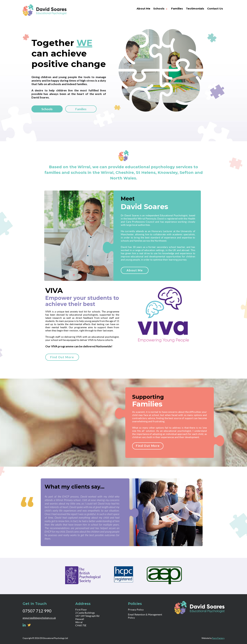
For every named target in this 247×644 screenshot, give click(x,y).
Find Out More (62, 357)
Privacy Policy (136, 610)
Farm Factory (218, 638)
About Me (135, 270)
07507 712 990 (37, 611)
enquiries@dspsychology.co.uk (39, 618)
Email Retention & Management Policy (145, 616)
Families (81, 109)
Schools (47, 109)
